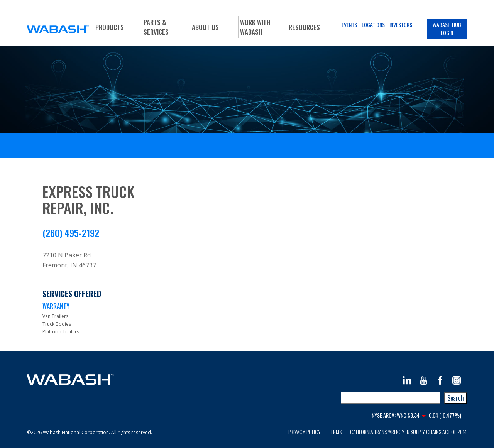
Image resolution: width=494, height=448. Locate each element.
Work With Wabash (255, 27)
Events (349, 25)
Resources (304, 27)
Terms (335, 432)
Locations (373, 25)
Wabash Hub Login (447, 29)
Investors (401, 25)
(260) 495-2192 (71, 233)
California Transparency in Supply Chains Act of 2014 (409, 432)
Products (110, 27)
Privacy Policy (305, 432)
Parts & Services (156, 27)
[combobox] (391, 398)
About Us (205, 27)
